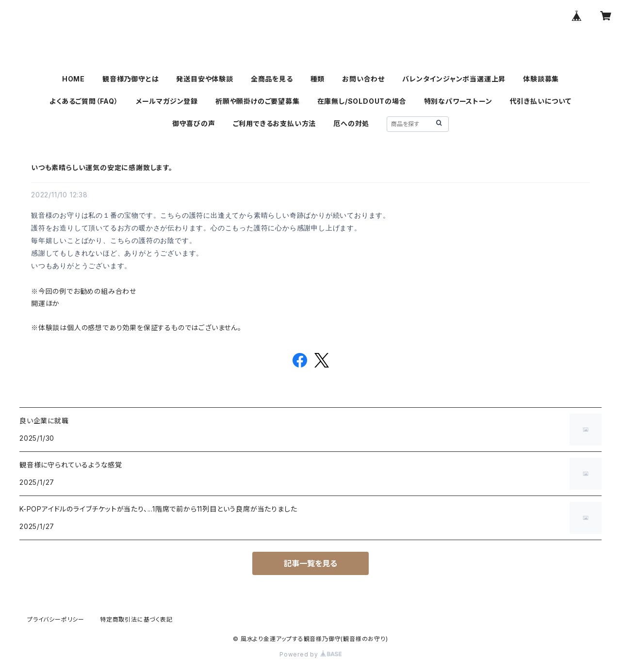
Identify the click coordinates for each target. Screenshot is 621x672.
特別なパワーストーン (458, 101)
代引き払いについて (541, 101)
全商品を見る (272, 79)
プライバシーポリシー (56, 619)
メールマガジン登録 (167, 101)
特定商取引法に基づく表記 (136, 619)
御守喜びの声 (194, 123)
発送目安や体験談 (204, 79)
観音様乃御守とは (131, 79)
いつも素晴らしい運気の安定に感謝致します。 (102, 168)
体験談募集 (541, 79)
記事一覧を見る (310, 563)
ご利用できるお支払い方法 (275, 123)
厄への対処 (351, 123)
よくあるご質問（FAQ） (84, 101)
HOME (74, 79)
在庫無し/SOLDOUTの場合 (362, 101)
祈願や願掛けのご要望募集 (258, 101)
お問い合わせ (363, 79)
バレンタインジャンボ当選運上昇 (454, 79)
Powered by (310, 654)
